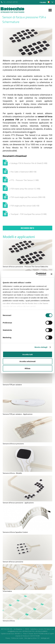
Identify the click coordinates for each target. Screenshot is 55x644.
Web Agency (28, 638)
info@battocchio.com (15, 631)
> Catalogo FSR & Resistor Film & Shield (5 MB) (28, 163)
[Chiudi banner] (51, 274)
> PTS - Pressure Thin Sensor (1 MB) (24, 180)
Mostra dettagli (41, 347)
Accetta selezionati (27, 361)
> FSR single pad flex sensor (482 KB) (24, 206)
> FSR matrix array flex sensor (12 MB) (25, 189)
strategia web (45, 638)
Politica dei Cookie (17, 638)
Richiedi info (27, 228)
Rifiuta (27, 368)
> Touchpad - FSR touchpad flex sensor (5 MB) (28, 214)
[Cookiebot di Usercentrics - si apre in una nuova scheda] (36, 274)
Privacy (8, 638)
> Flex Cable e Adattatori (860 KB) (23, 172)
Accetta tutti (27, 354)
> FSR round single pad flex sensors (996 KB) (27, 197)
